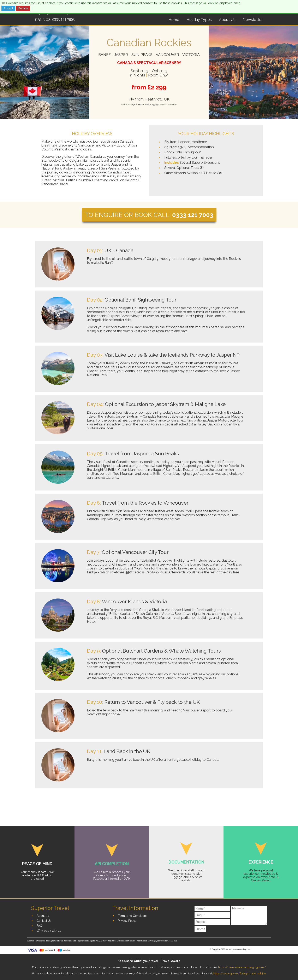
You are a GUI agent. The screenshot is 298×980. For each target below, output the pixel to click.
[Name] (213, 909)
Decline (23, 8)
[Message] (249, 915)
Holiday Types (199, 20)
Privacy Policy (127, 921)
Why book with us (49, 931)
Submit (200, 929)
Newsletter (253, 20)
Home (174, 20)
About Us (227, 20)
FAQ (39, 926)
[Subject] (213, 922)
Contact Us (44, 921)
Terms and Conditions (133, 916)
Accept (8, 8)
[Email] (213, 915)
